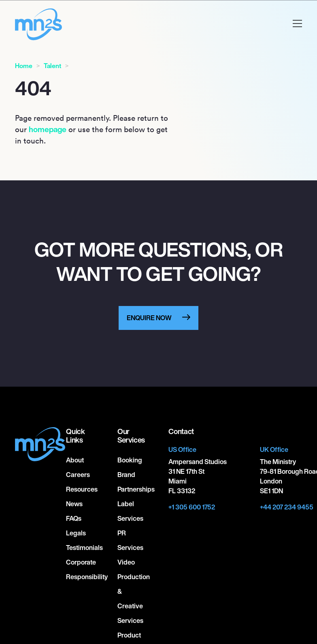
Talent (52, 66)
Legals (76, 533)
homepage (48, 129)
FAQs (74, 518)
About (75, 460)
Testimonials (84, 548)
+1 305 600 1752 (192, 507)
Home (24, 66)
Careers (78, 475)
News (74, 504)
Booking (130, 460)
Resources (82, 489)
